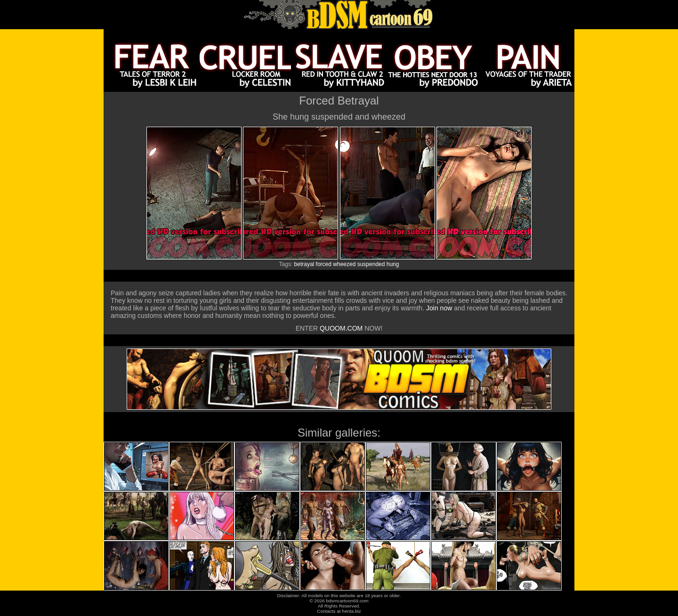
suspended (371, 264)
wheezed (344, 264)
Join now (440, 308)
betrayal (304, 264)
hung (393, 264)
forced (324, 264)
